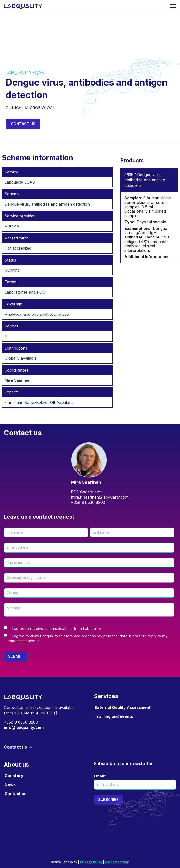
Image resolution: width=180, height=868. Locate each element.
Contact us (23, 124)
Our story (14, 776)
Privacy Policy (91, 862)
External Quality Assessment (123, 707)
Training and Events (114, 716)
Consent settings (117, 862)
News (10, 785)
